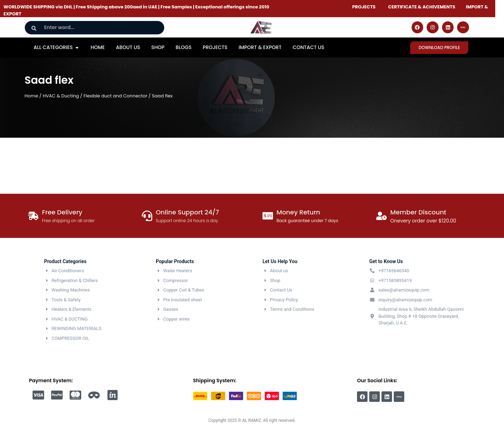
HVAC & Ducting (61, 96)
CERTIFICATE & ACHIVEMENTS (422, 7)
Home (31, 96)
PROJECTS (364, 7)
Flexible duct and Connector (115, 96)
